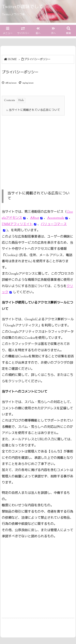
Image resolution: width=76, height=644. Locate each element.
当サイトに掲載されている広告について (33, 110)
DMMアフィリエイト (17, 224)
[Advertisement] (36, 148)
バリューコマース (54, 224)
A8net (35, 218)
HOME (12, 59)
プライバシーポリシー (37, 59)
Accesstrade (56, 218)
